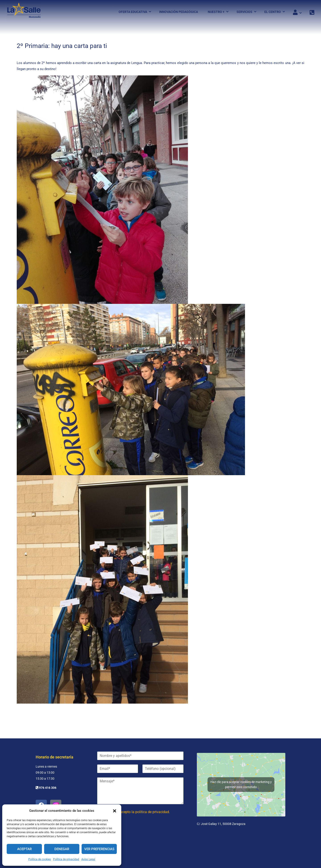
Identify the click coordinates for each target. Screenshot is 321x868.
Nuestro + (216, 12)
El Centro (273, 12)
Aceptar (24, 849)
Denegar (62, 849)
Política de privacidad (66, 859)
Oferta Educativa (133, 12)
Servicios (244, 12)
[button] (115, 811)
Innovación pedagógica (179, 12)
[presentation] (131, 837)
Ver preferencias (99, 849)
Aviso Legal (88, 859)
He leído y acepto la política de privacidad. (137, 812)
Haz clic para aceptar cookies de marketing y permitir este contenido (241, 784)
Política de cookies (40, 859)
